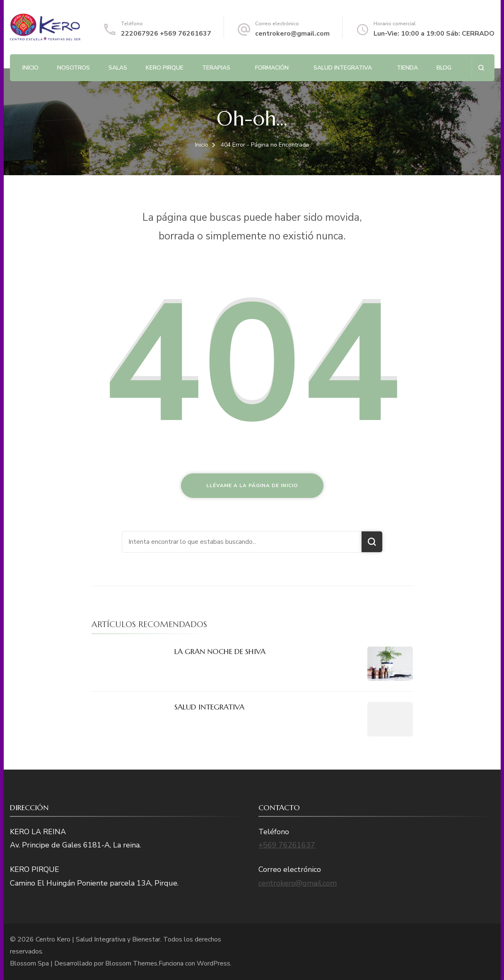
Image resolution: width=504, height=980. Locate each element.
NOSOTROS (74, 68)
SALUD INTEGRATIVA (343, 68)
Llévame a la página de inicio (252, 485)
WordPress (213, 963)
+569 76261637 (287, 845)
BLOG (444, 68)
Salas (118, 68)
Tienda (407, 68)
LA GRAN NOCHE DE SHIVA (220, 651)
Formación (272, 68)
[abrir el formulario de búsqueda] (481, 68)
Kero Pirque (165, 68)
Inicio (30, 68)
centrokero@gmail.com (292, 34)
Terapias (216, 68)
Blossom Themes (131, 963)
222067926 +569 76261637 (166, 34)
